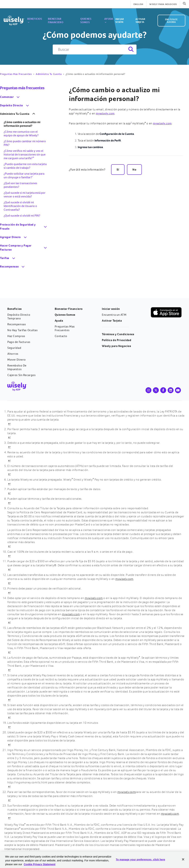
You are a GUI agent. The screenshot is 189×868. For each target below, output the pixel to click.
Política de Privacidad (117, 340)
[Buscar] (95, 49)
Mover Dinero (17, 360)
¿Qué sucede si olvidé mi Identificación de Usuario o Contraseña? (20, 206)
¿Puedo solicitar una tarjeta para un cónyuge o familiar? (24, 175)
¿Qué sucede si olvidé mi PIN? (22, 216)
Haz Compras (16, 336)
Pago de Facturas (19, 342)
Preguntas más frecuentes (22, 88)
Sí (118, 170)
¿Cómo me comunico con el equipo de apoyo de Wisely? (21, 133)
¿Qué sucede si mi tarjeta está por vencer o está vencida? (25, 195)
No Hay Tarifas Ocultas (23, 330)
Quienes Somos (85, 17)
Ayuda (102, 17)
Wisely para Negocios (116, 346)
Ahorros (13, 354)
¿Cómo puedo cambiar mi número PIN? (25, 143)
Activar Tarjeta (144, 17)
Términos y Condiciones (118, 334)
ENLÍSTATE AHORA (171, 17)
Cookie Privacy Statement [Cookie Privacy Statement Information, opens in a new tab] (40, 864)
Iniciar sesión (122, 17)
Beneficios (35, 17)
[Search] (131, 49)
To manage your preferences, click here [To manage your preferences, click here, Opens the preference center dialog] (140, 860)
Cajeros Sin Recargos (21, 375)
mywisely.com (105, 113)
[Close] (183, 859)
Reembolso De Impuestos (17, 367)
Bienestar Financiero (59, 17)
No (134, 170)
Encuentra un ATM (114, 315)
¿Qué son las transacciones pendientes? (20, 185)
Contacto (61, 336)
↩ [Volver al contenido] (9, 424)
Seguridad (14, 348)
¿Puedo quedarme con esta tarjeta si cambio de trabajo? (25, 166)
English (138, 4)
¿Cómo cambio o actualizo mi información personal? (114, 94)
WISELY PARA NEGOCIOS (163, 4)
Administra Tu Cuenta (49, 74)
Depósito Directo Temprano (19, 317)
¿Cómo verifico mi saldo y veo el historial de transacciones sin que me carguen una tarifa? (25, 154)
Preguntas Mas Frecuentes (16, 74)
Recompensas (17, 324)
